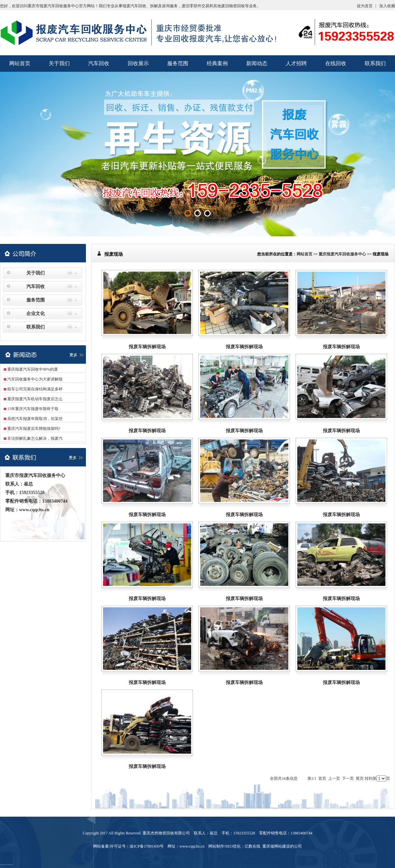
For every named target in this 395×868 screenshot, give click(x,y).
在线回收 (336, 63)
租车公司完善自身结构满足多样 (35, 389)
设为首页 (365, 6)
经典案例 (217, 63)
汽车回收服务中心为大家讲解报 (35, 379)
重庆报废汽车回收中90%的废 (33, 369)
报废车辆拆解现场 (147, 347)
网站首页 (20, 63)
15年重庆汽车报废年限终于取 (33, 409)
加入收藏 (387, 6)
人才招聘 (296, 63)
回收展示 (138, 63)
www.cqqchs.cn (34, 510)
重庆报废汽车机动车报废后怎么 (35, 399)
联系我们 (375, 63)
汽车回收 (99, 63)
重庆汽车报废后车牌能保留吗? (34, 429)
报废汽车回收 (134, 6)
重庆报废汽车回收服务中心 (342, 254)
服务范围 (178, 63)
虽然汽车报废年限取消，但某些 (35, 419)
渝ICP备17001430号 (147, 846)
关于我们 (59, 63)
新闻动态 (257, 63)
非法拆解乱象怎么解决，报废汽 (35, 438)
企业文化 (36, 314)
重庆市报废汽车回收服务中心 (53, 6)
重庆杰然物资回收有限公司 (166, 833)
